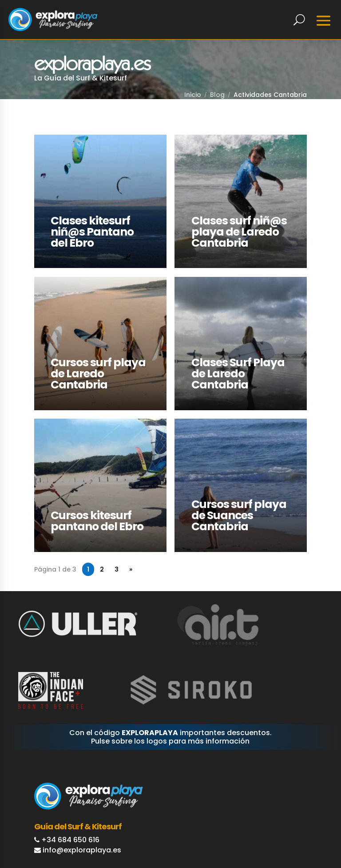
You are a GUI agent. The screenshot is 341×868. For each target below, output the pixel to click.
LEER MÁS (50, 140)
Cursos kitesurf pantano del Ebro (98, 518)
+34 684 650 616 (70, 836)
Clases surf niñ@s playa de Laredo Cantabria (240, 231)
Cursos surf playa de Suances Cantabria (240, 513)
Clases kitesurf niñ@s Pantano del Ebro (93, 231)
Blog (217, 95)
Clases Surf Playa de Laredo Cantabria (239, 372)
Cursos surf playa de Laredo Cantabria (99, 372)
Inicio (193, 95)
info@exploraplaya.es (82, 846)
